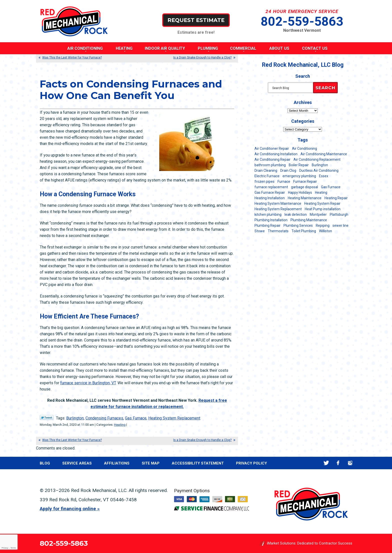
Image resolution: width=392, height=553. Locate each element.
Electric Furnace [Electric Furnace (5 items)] (267, 176)
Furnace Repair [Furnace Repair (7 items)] (305, 181)
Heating (120, 425)
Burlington (75, 418)
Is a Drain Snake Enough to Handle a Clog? (202, 57)
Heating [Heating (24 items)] (321, 192)
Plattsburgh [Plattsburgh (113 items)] (339, 214)
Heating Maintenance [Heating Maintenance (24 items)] (305, 198)
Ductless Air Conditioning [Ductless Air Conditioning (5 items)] (319, 170)
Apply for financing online (68, 509)
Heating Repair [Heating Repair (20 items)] (336, 198)
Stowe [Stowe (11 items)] (260, 231)
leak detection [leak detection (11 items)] (296, 214)
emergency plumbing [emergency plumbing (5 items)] (299, 176)
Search (325, 88)
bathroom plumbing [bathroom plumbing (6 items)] (270, 165)
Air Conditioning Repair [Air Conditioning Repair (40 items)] (272, 159)
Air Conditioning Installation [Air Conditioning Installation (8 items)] (276, 154)
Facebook (338, 463)
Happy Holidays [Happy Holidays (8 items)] (300, 192)
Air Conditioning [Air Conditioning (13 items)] (304, 148)
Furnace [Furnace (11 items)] (284, 181)
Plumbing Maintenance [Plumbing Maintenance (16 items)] (309, 220)
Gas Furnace (136, 418)
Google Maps (350, 463)
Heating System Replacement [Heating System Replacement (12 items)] (278, 209)
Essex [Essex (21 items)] (324, 176)
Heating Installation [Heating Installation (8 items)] (270, 198)
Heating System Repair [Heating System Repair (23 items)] (322, 203)
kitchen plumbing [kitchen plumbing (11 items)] (268, 214)
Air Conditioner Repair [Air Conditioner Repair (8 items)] (272, 148)
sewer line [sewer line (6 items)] (340, 225)
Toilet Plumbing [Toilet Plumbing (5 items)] (304, 231)
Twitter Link (47, 417)
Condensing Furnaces (104, 418)
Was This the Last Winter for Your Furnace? (72, 57)
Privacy (5, 548)
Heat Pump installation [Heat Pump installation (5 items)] (323, 209)
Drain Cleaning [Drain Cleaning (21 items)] (266, 170)
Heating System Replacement (174, 418)
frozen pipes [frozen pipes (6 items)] (264, 181)
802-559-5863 (302, 21)
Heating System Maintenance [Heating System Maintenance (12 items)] (278, 203)
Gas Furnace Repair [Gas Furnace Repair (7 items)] (270, 192)
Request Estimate (196, 20)
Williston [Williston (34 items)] (325, 231)
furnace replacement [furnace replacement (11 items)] (271, 187)
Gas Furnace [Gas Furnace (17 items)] (331, 187)
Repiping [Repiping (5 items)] (323, 225)
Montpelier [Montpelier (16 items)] (318, 214)
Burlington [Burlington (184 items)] (320, 165)
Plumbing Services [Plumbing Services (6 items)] (298, 225)
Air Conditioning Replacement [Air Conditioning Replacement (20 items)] (317, 159)
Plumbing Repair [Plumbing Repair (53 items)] (267, 225)
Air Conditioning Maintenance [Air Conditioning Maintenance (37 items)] (324, 154)
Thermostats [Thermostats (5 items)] (278, 231)
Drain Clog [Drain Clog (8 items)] (288, 170)
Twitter (326, 463)
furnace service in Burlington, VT (88, 383)
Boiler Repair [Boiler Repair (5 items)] (299, 165)
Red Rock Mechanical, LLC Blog (303, 65)
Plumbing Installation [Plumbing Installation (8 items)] (271, 220)
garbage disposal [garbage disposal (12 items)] (304, 187)
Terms (13, 548)
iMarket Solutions (281, 543)
